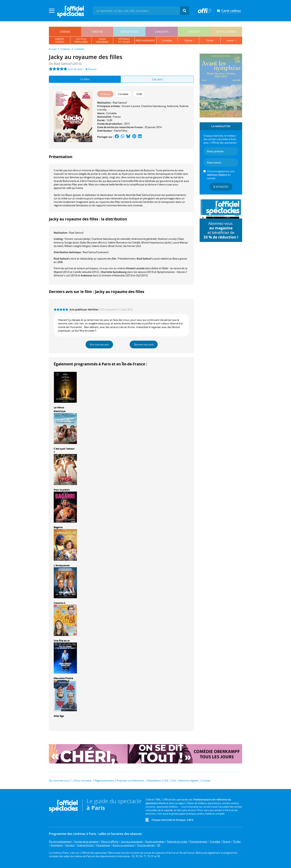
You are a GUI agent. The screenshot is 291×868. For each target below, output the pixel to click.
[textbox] (136, 11)
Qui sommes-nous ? (60, 781)
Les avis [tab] (157, 79)
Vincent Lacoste (131, 106)
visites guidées (226, 32)
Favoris (91, 69)
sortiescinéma (60, 40)
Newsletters (154, 781)
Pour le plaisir (62, 490)
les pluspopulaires (81, 40)
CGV (166, 781)
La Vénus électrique (60, 409)
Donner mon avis (144, 344)
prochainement (145, 41)
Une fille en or (62, 641)
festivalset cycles (124, 40)
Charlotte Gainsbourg (153, 106)
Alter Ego (59, 716)
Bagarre (58, 527)
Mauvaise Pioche (63, 678)
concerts (162, 32)
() (77, 239)
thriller (210, 41)
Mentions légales (189, 781)
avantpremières (103, 40)
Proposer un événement (131, 781)
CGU (174, 781)
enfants (194, 32)
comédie (167, 41)
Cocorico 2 (60, 603)
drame (188, 41)
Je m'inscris (221, 187)
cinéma (65, 32)
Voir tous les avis (99, 344)
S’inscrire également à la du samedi (221, 175)
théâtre (97, 32)
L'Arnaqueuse (62, 565)
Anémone (173, 106)
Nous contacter (83, 781)
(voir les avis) (75, 69)
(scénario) (96, 252)
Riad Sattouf (120, 103)
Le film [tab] (85, 79)
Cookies (206, 781)
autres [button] (231, 41)
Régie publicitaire (104, 781)
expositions (129, 32)
